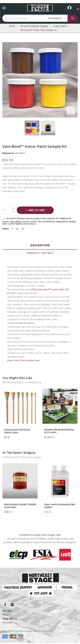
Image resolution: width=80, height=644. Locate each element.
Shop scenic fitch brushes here (24, 360)
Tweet (17, 229)
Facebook (5, 605)
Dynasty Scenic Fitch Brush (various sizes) (17, 431)
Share (12, 229)
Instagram (12, 605)
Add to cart (36, 210)
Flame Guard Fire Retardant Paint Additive (60, 506)
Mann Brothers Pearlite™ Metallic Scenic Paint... (20, 506)
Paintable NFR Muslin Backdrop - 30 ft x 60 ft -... (59, 431)
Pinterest (23, 229)
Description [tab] (40, 245)
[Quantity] (7, 210)
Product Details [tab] (40, 253)
